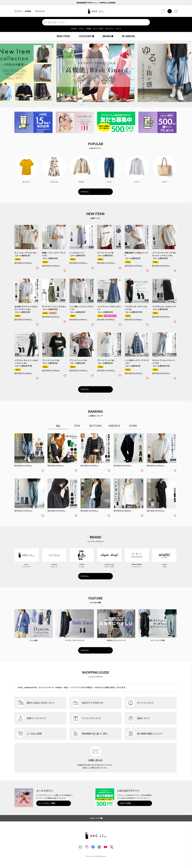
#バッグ (119, 29)
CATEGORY (86, 36)
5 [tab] (94, 104)
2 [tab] (82, 104)
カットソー (27, 182)
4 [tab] (90, 104)
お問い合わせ (95, 760)
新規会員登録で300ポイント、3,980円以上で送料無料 (96, 3)
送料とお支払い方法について (41, 703)
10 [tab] (112, 104)
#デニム (81, 29)
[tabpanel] (95, 73)
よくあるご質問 (34, 734)
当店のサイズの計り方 (92, 703)
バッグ (164, 182)
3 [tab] (86, 104)
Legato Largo (109, 564)
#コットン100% (98, 29)
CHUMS (82, 564)
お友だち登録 (125, 803)
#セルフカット (110, 29)
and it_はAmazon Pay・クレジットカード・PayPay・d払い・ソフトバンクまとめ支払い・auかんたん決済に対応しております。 (72, 687)
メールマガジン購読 (47, 803)
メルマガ (40, 11)
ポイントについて (145, 703)
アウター (82, 182)
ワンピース (54, 182)
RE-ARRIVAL (129, 36)
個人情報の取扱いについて (150, 734)
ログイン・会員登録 (23, 11)
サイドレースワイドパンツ (75, 640)
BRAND (108, 36)
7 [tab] (101, 104)
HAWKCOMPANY (137, 564)
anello (164, 564)
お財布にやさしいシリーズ (116, 640)
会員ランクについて (36, 718)
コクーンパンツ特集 (157, 640)
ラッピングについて (91, 718)
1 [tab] (79, 104)
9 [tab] (109, 104)
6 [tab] (97, 104)
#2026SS (74, 29)
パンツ (109, 182)
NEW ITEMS (63, 36)
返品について (143, 718)
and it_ (27, 564)
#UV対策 (88, 29)
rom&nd (54, 564)
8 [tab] (105, 104)
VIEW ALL (85, 192)
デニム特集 (33, 640)
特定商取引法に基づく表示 (95, 734)
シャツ (137, 182)
